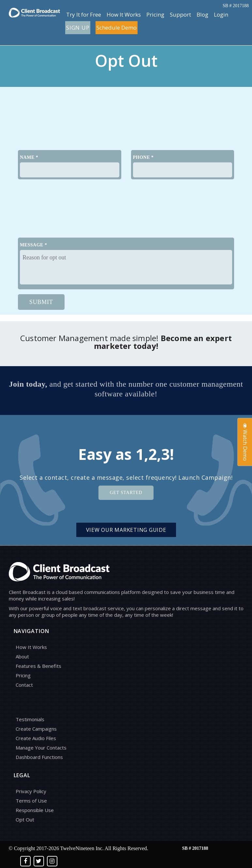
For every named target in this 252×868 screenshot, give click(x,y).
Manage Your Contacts (41, 748)
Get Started (126, 493)
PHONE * (143, 157)
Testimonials (30, 719)
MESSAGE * (33, 245)
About (22, 656)
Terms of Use (31, 801)
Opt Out (25, 820)
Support (180, 14)
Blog (202, 14)
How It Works (124, 14)
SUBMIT (41, 302)
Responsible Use (35, 810)
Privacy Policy (31, 791)
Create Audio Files (36, 738)
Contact (24, 685)
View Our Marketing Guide (126, 530)
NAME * (29, 157)
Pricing (155, 14)
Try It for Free (84, 14)
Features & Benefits (38, 666)
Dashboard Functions (39, 757)
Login (221, 14)
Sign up (78, 28)
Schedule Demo (117, 28)
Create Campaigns (36, 729)
